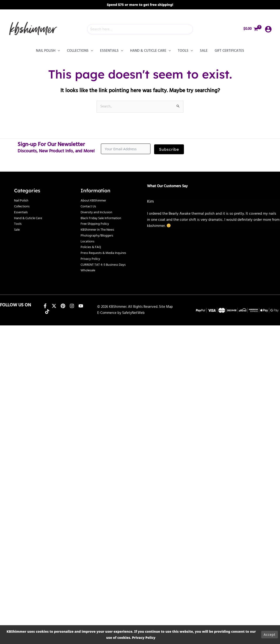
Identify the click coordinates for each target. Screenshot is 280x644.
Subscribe (169, 149)
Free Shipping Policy (96, 224)
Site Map (166, 307)
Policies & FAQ (92, 247)
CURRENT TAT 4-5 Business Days (105, 265)
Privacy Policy (91, 259)
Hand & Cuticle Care (30, 218)
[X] (54, 306)
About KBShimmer (95, 201)
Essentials (21, 212)
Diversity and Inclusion (98, 212)
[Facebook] (45, 306)
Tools (18, 224)
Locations (88, 241)
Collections (23, 206)
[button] (58, 51)
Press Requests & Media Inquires (105, 253)
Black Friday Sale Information (103, 218)
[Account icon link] (268, 29)
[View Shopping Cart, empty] (251, 29)
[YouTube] (81, 306)
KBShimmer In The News (99, 230)
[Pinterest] (63, 306)
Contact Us (89, 206)
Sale (17, 230)
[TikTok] (47, 312)
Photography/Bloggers (97, 236)
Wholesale (88, 270)
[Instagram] (72, 306)
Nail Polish (22, 201)
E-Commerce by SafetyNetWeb (121, 313)
